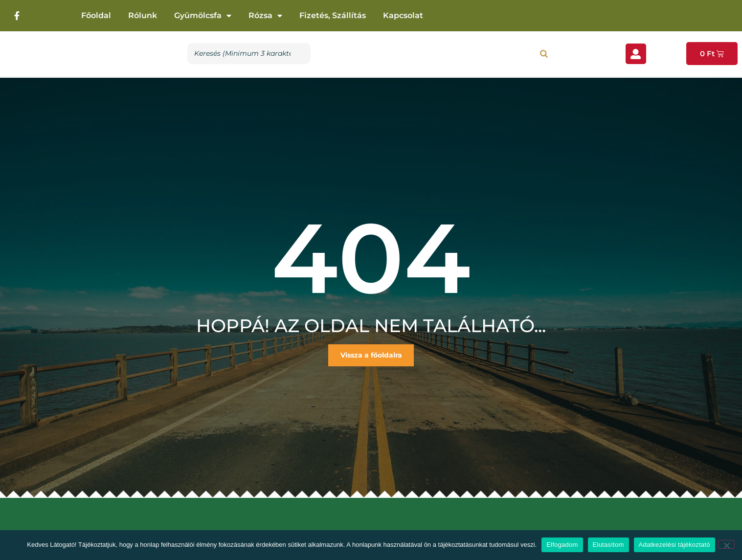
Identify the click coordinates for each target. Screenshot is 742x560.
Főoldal (96, 15)
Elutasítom (608, 545)
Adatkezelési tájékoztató (675, 545)
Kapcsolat (403, 15)
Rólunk (143, 15)
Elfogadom (562, 545)
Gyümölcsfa (203, 16)
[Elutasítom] (726, 544)
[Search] (544, 54)
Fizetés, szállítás (333, 15)
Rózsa (265, 16)
